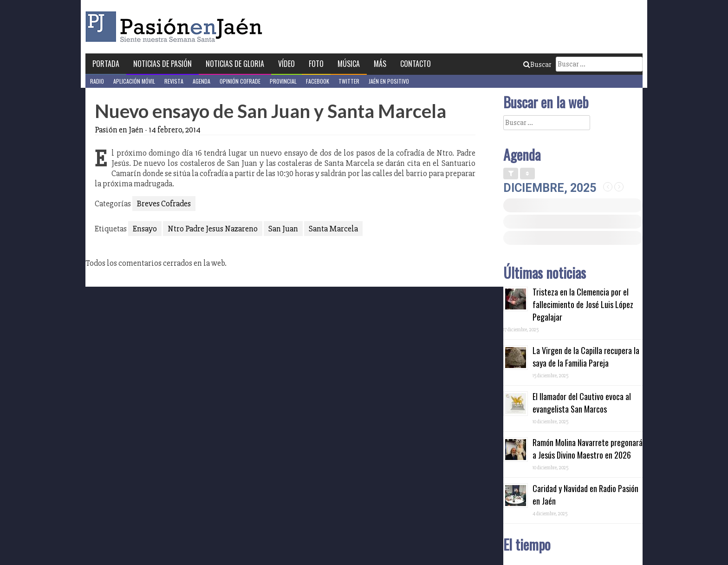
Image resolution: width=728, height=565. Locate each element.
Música (349, 64)
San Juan (283, 229)
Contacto (416, 64)
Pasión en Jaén (176, 27)
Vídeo (286, 64)
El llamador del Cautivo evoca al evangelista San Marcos (582, 403)
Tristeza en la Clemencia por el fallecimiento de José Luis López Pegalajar (583, 304)
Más (380, 64)
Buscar (537, 65)
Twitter (349, 81)
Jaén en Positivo (389, 81)
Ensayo (145, 229)
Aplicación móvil (134, 81)
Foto (316, 64)
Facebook (318, 81)
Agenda (201, 81)
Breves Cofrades (164, 204)
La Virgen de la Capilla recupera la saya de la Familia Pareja (586, 357)
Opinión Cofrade (240, 81)
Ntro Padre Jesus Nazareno (213, 229)
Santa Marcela (333, 229)
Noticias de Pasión (162, 64)
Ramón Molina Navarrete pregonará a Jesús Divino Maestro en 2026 (588, 449)
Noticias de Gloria (235, 64)
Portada (106, 64)
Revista (174, 81)
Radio (97, 81)
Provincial (283, 81)
